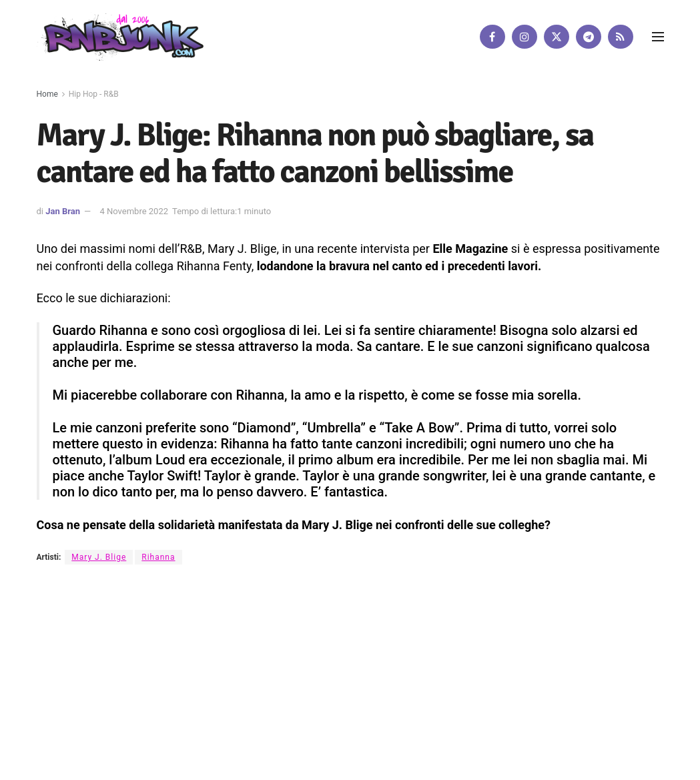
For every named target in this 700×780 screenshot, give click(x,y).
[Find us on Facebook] (492, 37)
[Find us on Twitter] (557, 37)
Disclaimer (278, 698)
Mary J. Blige (99, 557)
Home (47, 94)
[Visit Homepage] (120, 36)
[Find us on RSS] (621, 37)
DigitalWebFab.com (71, 737)
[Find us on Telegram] (589, 37)
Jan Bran (63, 211)
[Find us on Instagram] (524, 37)
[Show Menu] (658, 37)
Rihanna (158, 557)
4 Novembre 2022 (134, 211)
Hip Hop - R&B (94, 94)
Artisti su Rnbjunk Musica (194, 698)
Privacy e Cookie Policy (356, 698)
